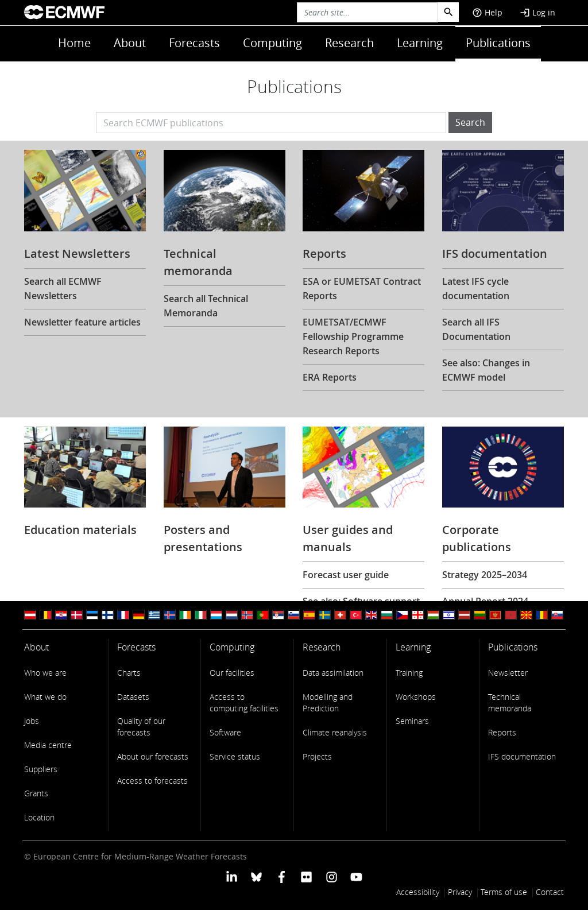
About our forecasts (153, 756)
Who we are (45, 673)
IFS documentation (522, 756)
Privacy (460, 892)
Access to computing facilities (244, 702)
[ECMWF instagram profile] (331, 876)
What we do (45, 697)
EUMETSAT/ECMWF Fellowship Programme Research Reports (353, 336)
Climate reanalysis (335, 732)
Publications (498, 43)
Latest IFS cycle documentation (476, 289)
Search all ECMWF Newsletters (63, 289)
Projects (317, 756)
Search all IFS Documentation (476, 329)
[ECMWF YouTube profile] (356, 876)
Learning (420, 43)
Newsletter (508, 673)
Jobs (32, 721)
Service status (235, 756)
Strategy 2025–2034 (485, 575)
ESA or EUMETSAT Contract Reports (362, 289)
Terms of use (504, 892)
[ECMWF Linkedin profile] (232, 876)
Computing (272, 43)
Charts (129, 673)
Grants (36, 793)
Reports (502, 732)
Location (39, 817)
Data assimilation (333, 673)
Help (487, 12)
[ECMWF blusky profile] (256, 876)
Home (74, 43)
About (130, 43)
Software (225, 732)
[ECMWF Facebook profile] (282, 876)
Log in (537, 12)
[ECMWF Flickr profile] (306, 876)
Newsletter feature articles (82, 322)
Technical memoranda (510, 702)
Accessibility (418, 892)
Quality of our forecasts (141, 727)
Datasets (133, 697)
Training (409, 673)
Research (349, 43)
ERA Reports (330, 377)
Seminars (412, 721)
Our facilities (232, 673)
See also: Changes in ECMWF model (486, 370)
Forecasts (194, 43)
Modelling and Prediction (328, 702)
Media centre (48, 745)
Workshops (416, 697)
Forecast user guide (346, 575)
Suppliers (41, 769)
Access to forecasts (152, 781)
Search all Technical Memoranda (206, 306)
